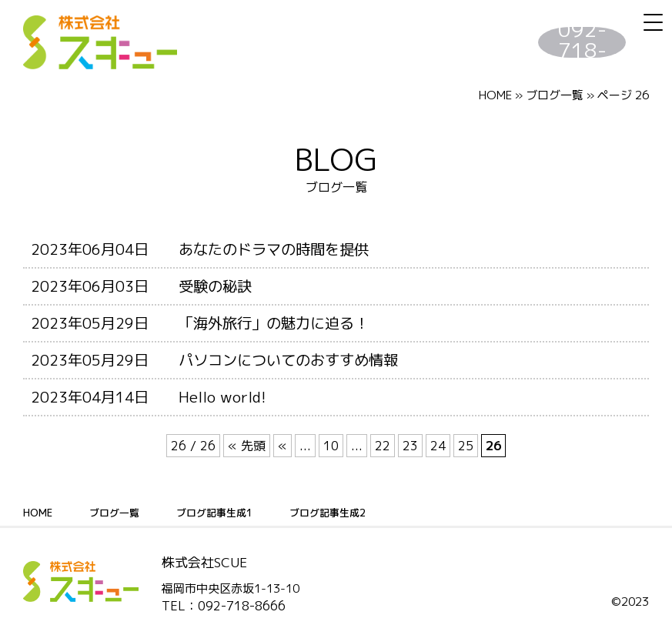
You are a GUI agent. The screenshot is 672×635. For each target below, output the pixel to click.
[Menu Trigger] (653, 22)
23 (410, 446)
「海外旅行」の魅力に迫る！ (274, 323)
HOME (495, 95)
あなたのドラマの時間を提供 (274, 249)
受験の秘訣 (215, 286)
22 (383, 446)
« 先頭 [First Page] (247, 446)
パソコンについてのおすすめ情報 (288, 360)
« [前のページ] (283, 446)
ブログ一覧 (118, 513)
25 (466, 446)
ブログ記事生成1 (223, 513)
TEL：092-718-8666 (224, 606)
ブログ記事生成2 (342, 513)
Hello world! (222, 397)
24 (438, 446)
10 (331, 446)
